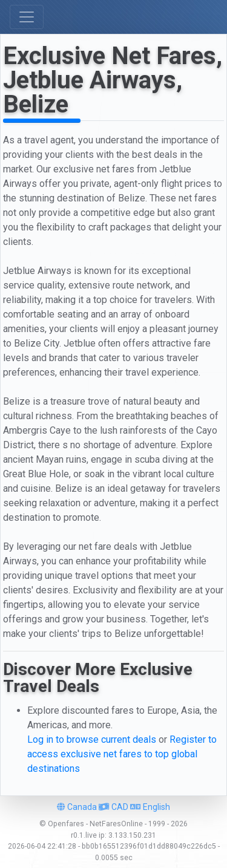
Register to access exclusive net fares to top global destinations (122, 754)
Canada (77, 807)
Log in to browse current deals (92, 739)
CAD (113, 807)
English (150, 807)
